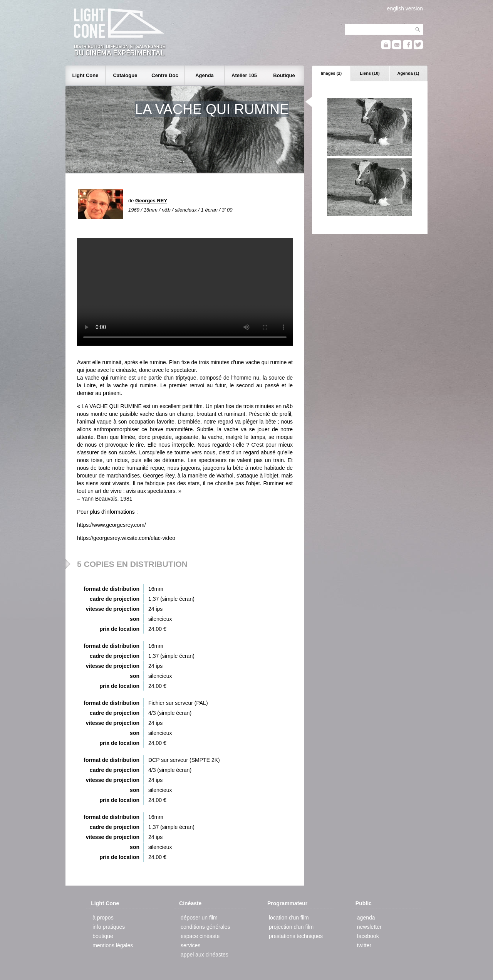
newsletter (369, 927)
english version (405, 8)
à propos (103, 918)
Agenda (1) (408, 73)
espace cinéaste (200, 936)
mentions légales (113, 945)
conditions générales (205, 927)
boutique (103, 936)
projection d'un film (291, 927)
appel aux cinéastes (205, 955)
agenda (366, 918)
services (190, 945)
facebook (368, 936)
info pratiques (109, 927)
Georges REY (151, 201)
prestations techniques (296, 936)
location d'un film (289, 918)
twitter (364, 945)
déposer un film (199, 918)
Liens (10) (370, 73)
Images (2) (331, 73)
